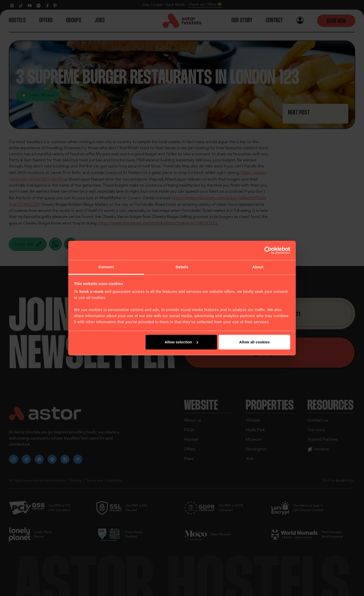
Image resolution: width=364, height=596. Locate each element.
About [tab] (258, 267)
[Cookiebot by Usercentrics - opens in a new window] (268, 250)
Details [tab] (182, 267)
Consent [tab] (106, 267)
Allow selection (181, 342)
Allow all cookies (254, 342)
